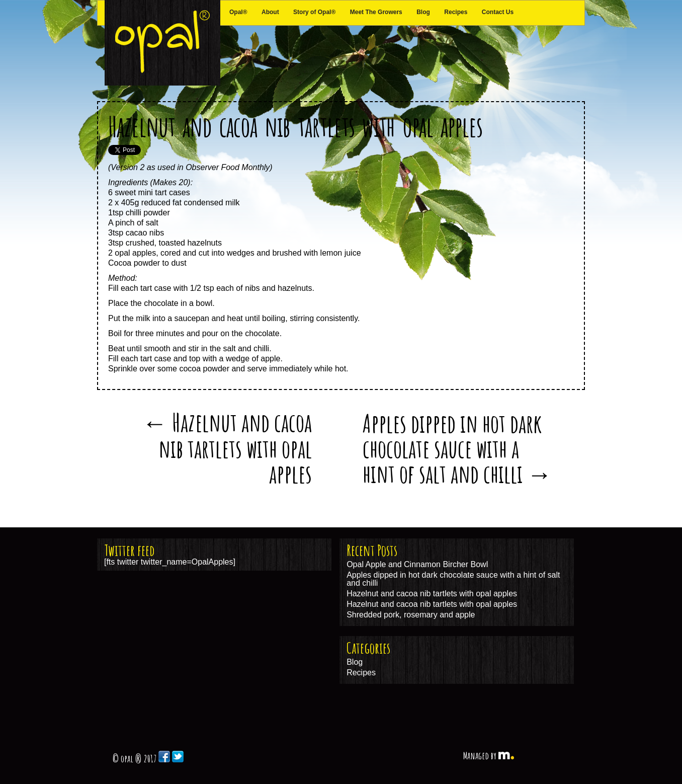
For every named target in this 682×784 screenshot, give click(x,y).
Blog (423, 12)
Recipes (456, 12)
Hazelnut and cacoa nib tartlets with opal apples (295, 126)
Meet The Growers (376, 12)
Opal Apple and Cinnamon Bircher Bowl (417, 564)
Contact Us (498, 12)
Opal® (238, 12)
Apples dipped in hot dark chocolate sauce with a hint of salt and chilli (457, 448)
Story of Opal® (314, 12)
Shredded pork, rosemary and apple (411, 615)
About (270, 12)
